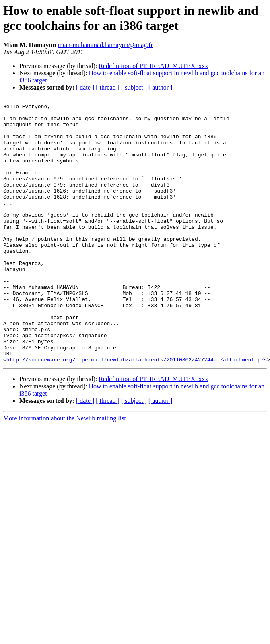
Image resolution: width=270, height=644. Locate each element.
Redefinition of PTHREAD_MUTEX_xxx (153, 66)
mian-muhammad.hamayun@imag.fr (105, 45)
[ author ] (161, 87)
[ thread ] (108, 87)
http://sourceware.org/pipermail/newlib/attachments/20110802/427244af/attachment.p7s (137, 411)
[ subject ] (134, 87)
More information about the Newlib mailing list (65, 470)
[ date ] (85, 87)
